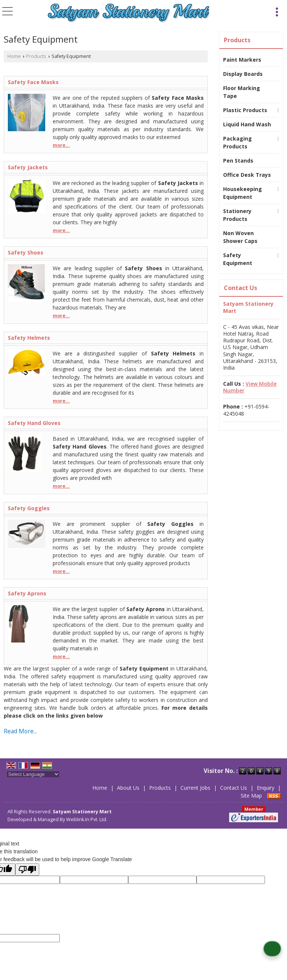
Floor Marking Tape (242, 92)
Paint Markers (242, 60)
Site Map (251, 796)
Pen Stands (238, 161)
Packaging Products (237, 142)
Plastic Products (245, 110)
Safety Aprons (27, 593)
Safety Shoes (26, 252)
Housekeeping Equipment (243, 193)
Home (14, 56)
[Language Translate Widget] (33, 774)
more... (61, 145)
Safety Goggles (29, 508)
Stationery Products (237, 215)
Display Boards (243, 74)
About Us (128, 788)
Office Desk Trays (247, 175)
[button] (250, 387)
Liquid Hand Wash (247, 124)
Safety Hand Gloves (34, 423)
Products (36, 56)
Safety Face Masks (33, 82)
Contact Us (234, 788)
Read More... (20, 731)
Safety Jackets (28, 167)
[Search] (265, 11)
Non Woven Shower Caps (240, 237)
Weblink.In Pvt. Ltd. (87, 819)
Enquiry (266, 788)
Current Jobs (195, 788)
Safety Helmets (29, 338)
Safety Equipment (238, 259)
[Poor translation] (27, 870)
